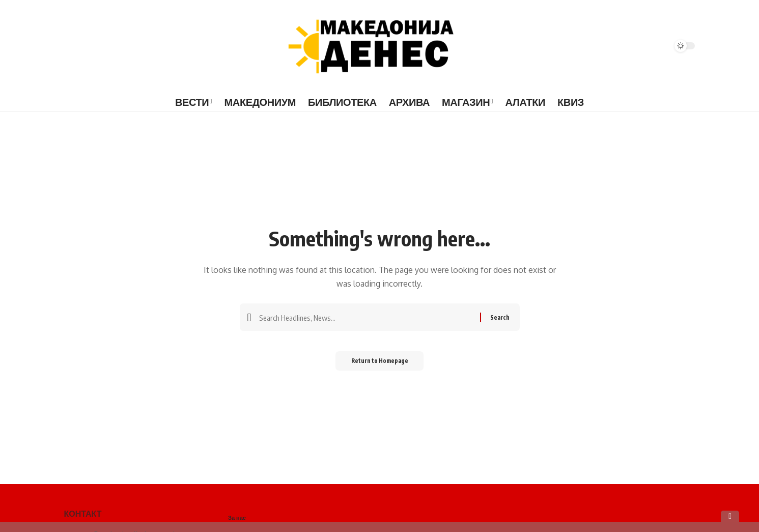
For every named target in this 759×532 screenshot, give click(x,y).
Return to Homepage (379, 364)
